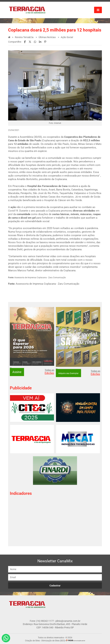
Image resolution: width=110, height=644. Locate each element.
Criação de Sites (32, 640)
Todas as (49, 371)
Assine (17, 371)
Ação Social (67, 37)
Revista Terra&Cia (25, 37)
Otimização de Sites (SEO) (53, 640)
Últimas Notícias (48, 37)
